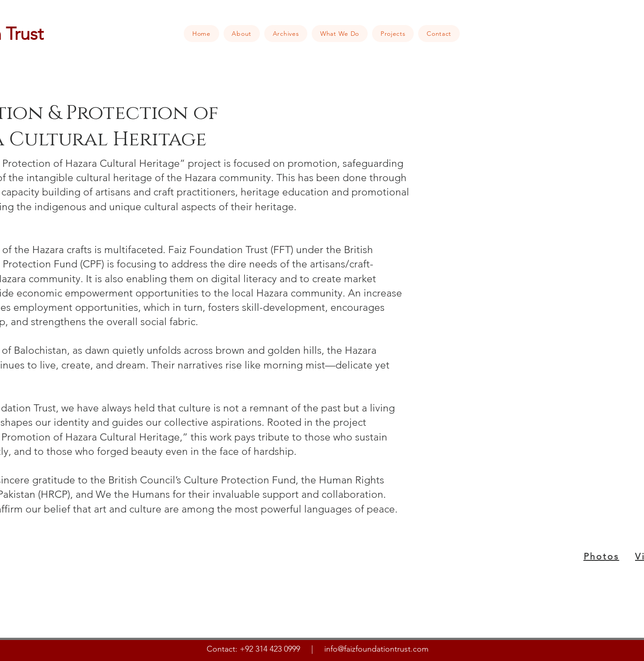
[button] (242, 34)
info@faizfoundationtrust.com (376, 649)
